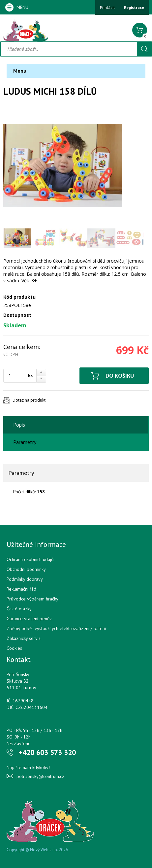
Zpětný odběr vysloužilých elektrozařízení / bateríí (56, 628)
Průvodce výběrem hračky (32, 599)
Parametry (25, 442)
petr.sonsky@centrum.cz (40, 776)
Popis (19, 425)
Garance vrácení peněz (29, 619)
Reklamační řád (21, 589)
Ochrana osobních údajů (30, 559)
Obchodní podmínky (26, 569)
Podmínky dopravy (25, 579)
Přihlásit (107, 7)
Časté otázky (19, 609)
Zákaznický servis (24, 638)
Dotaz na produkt (29, 400)
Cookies (14, 648)
